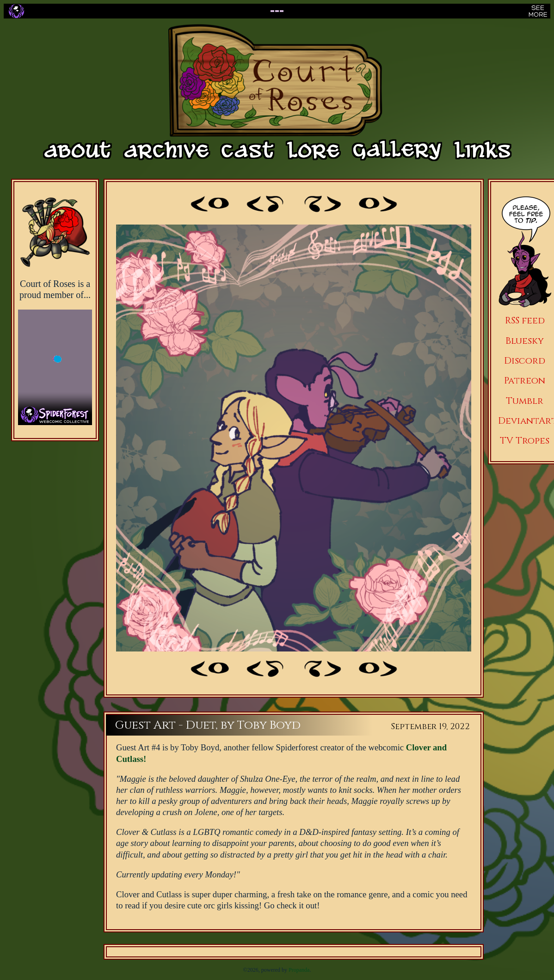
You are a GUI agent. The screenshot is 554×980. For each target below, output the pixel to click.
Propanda (299, 970)
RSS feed (525, 320)
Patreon (525, 380)
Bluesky (525, 341)
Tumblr (525, 401)
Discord (525, 361)
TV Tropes (525, 441)
